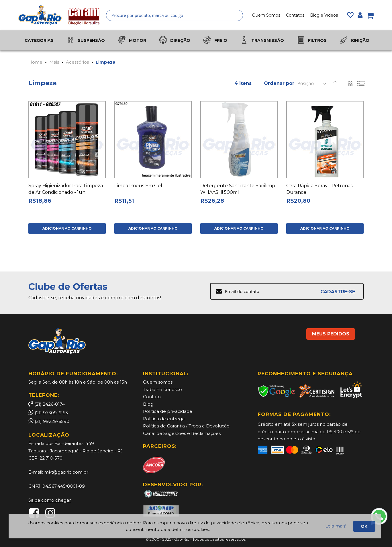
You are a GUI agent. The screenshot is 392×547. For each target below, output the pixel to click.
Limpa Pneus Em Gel (138, 186)
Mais (54, 62)
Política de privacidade (168, 411)
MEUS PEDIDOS (331, 334)
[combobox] (175, 15)
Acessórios (77, 62)
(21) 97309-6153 (51, 413)
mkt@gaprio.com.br (66, 472)
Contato (152, 397)
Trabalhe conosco (162, 389)
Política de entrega (164, 419)
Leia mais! (336, 526)
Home (35, 62)
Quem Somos (266, 15)
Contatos (295, 15)
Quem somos (158, 382)
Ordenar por (279, 83)
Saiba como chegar (50, 500)
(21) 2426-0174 (47, 404)
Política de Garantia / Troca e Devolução (186, 426)
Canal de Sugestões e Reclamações (182, 433)
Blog (148, 404)
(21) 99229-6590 (52, 421)
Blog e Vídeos (324, 15)
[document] (195, 526)
